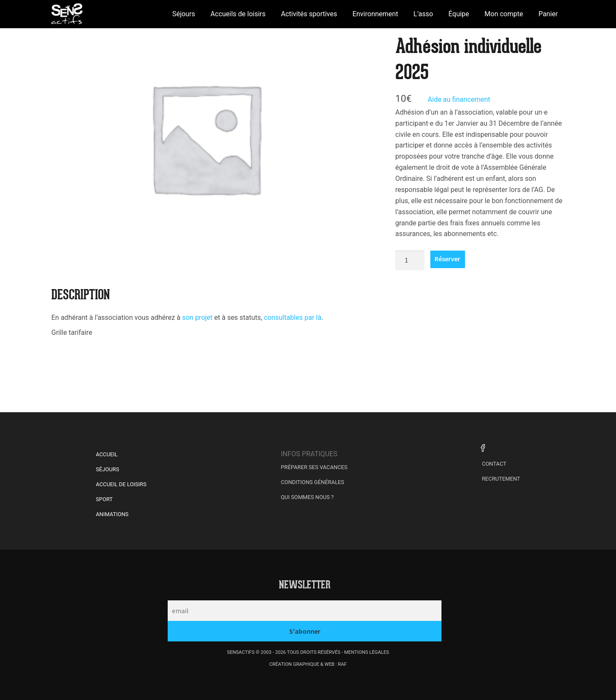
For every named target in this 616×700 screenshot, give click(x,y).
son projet (198, 318)
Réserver (447, 259)
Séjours (184, 14)
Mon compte (504, 14)
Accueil (107, 454)
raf (342, 664)
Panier (548, 14)
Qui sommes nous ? (308, 497)
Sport (104, 499)
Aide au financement (459, 99)
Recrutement (501, 479)
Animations (112, 514)
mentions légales (366, 652)
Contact (494, 464)
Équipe (459, 14)
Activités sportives (309, 14)
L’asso (423, 14)
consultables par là (293, 318)
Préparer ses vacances (314, 467)
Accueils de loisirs (238, 14)
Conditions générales (313, 482)
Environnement (375, 14)
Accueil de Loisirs (121, 484)
